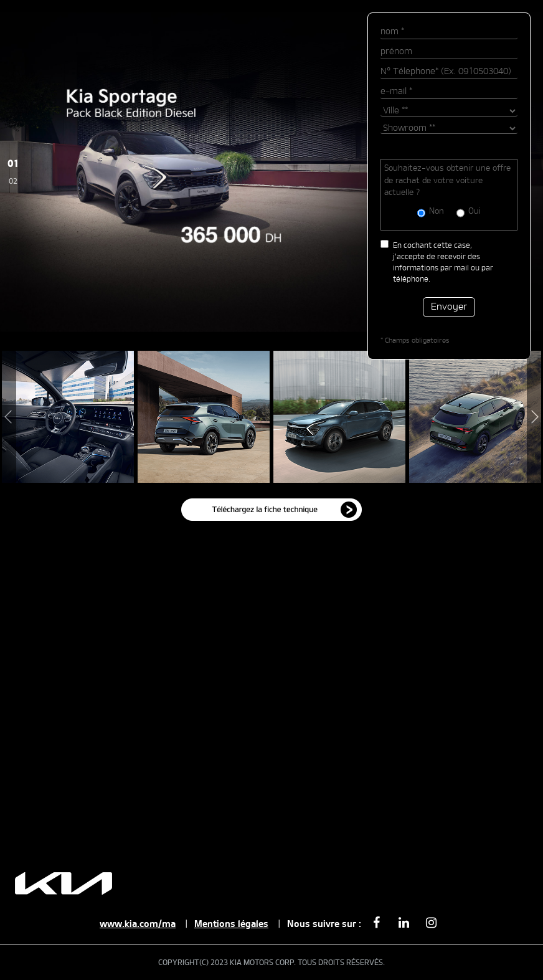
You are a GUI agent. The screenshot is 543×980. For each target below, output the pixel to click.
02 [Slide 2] (13, 181)
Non (437, 212)
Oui (475, 212)
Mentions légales (231, 924)
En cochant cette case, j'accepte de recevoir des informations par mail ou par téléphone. (443, 262)
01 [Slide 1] (13, 164)
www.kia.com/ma (138, 924)
